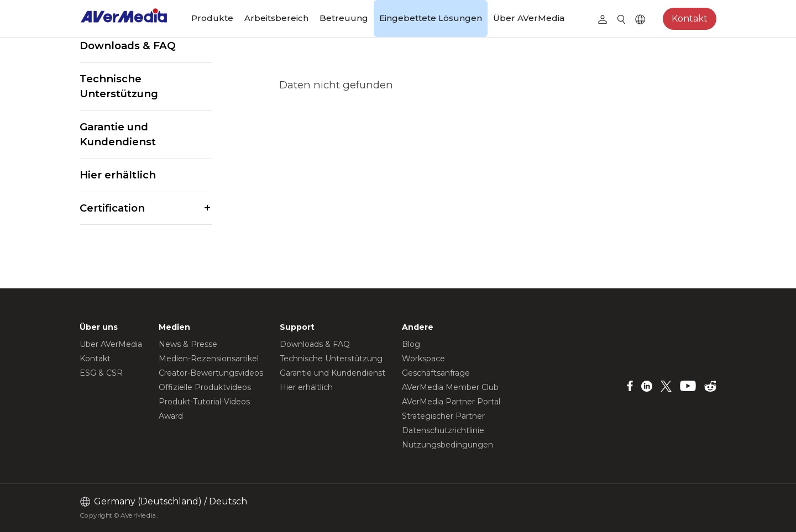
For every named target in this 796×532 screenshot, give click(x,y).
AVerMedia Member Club (450, 387)
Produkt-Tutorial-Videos (204, 402)
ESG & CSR (101, 373)
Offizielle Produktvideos (205, 387)
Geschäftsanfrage (436, 373)
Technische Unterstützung (119, 86)
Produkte (212, 18)
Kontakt (690, 19)
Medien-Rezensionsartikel (209, 359)
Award (171, 416)
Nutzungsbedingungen (447, 445)
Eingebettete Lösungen (431, 18)
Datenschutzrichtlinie (443, 430)
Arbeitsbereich (276, 18)
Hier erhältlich (118, 175)
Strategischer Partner (443, 416)
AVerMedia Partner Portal (451, 402)
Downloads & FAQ (128, 46)
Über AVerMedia (529, 18)
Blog (411, 344)
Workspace (423, 359)
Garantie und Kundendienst (118, 135)
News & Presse (188, 344)
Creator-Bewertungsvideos (211, 373)
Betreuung (344, 18)
